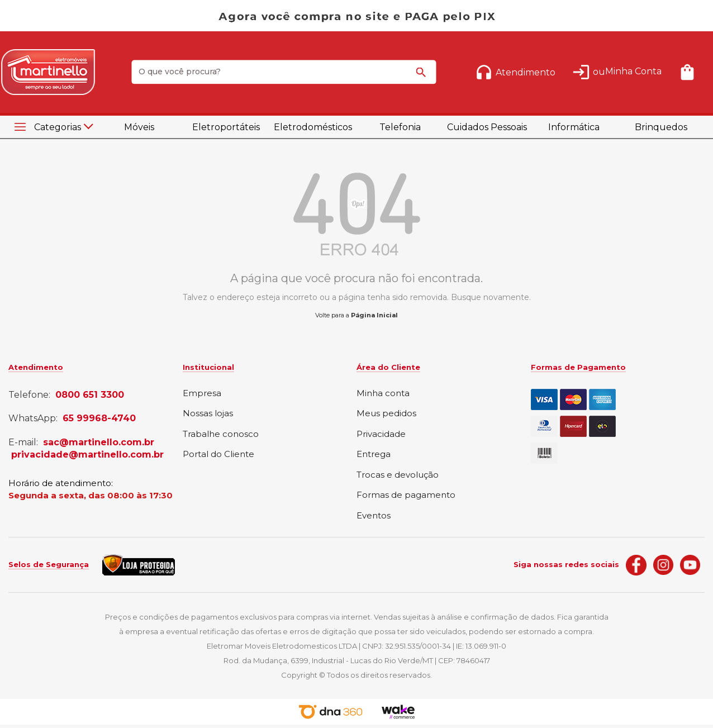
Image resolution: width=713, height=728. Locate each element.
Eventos (374, 516)
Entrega (374, 455)
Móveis (139, 127)
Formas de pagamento (406, 495)
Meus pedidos (386, 414)
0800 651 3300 (90, 395)
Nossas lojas (208, 414)
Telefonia (400, 127)
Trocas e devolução (398, 475)
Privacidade (381, 434)
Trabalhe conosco (221, 434)
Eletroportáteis (226, 127)
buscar (423, 77)
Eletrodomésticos (313, 127)
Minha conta (383, 394)
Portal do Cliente (218, 455)
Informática (574, 127)
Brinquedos (661, 127)
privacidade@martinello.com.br (87, 455)
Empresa (202, 394)
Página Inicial (374, 315)
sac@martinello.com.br (99, 442)
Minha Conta (633, 71)
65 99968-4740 (99, 418)
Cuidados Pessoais (487, 127)
